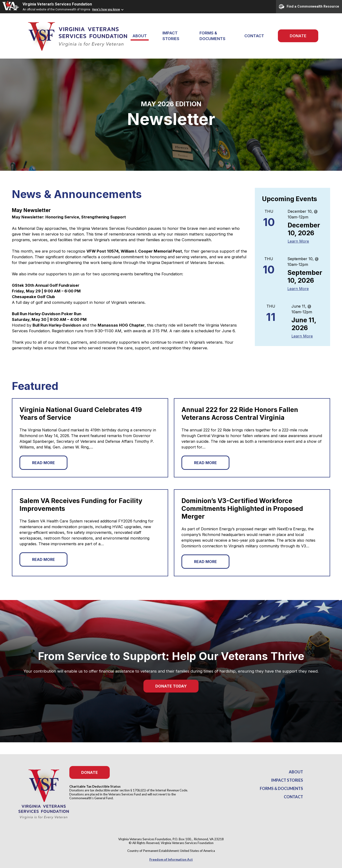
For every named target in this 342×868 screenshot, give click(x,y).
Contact (254, 36)
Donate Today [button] (171, 686)
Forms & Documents (212, 36)
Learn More (298, 241)
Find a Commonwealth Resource (309, 7)
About (296, 772)
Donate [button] (90, 772)
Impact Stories (171, 36)
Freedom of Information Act (171, 859)
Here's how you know (106, 9)
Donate (298, 36)
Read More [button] (43, 463)
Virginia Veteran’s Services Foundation (57, 4)
